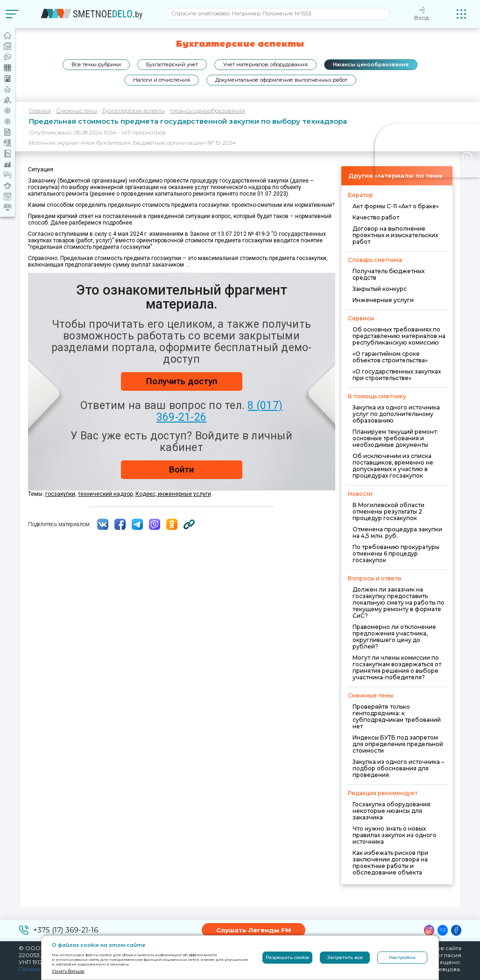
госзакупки (60, 494)
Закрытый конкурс (380, 289)
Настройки (402, 957)
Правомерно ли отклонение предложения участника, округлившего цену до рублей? (394, 637)
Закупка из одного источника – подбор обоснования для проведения (398, 768)
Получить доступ (182, 381)
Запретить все (345, 957)
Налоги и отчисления (162, 80)
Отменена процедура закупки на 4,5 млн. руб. (397, 532)
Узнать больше (68, 971)
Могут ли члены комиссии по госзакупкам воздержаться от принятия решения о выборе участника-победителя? (397, 667)
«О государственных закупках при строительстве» (397, 375)
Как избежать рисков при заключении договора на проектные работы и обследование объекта (390, 863)
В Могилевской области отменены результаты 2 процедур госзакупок (388, 511)
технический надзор (105, 494)
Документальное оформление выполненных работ (281, 80)
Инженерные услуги (383, 300)
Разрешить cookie (287, 957)
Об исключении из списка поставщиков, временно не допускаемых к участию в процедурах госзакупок (393, 466)
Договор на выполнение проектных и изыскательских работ (395, 235)
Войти (181, 469)
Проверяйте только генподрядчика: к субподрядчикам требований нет (397, 716)
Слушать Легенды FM (254, 930)
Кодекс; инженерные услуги (173, 494)
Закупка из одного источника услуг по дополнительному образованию (396, 414)
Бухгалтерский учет (172, 64)
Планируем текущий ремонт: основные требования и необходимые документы (395, 438)
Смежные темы (77, 110)
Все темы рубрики (96, 64)
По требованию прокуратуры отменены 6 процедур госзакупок (396, 553)
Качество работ (376, 217)
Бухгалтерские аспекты (134, 110)
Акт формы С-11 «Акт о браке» (396, 206)
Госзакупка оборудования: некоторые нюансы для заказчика (392, 811)
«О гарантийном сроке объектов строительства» (390, 357)
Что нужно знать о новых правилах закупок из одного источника (395, 835)
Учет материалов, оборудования (265, 64)
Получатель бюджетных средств (388, 274)
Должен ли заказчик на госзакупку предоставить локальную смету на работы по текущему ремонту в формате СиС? (399, 603)
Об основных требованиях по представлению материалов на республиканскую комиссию (399, 336)
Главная (40, 110)
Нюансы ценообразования (371, 64)
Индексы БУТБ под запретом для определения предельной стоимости (398, 744)
